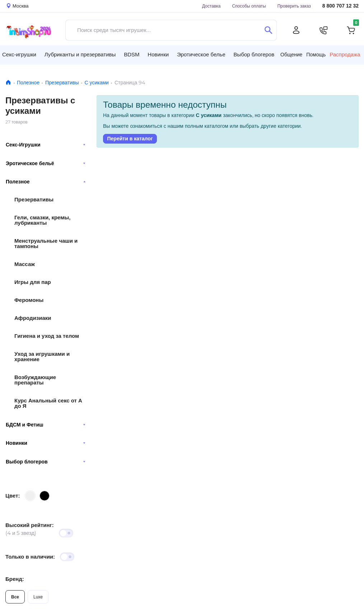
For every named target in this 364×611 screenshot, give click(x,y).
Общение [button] (291, 55)
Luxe (38, 597)
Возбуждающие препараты (35, 380)
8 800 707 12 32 (340, 6)
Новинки (46, 443)
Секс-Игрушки (46, 145)
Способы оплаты (249, 6)
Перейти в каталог (130, 139)
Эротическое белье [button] (201, 54)
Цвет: (13, 496)
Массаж (25, 264)
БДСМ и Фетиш (46, 425)
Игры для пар (33, 282)
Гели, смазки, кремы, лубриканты (42, 220)
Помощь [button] (316, 55)
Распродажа (345, 55)
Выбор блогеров (46, 462)
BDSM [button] (132, 54)
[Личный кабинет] (296, 30)
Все (15, 597)
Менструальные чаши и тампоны (46, 243)
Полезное (28, 83)
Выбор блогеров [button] (254, 54)
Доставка (211, 6)
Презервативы (62, 83)
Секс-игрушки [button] (19, 54)
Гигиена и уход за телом (47, 336)
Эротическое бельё (46, 163)
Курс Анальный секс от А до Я (48, 403)
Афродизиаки (33, 318)
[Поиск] (268, 30)
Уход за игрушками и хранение (42, 356)
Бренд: (15, 579)
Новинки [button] (158, 54)
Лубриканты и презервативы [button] (80, 54)
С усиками (97, 83)
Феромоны (29, 300)
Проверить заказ (294, 6)
